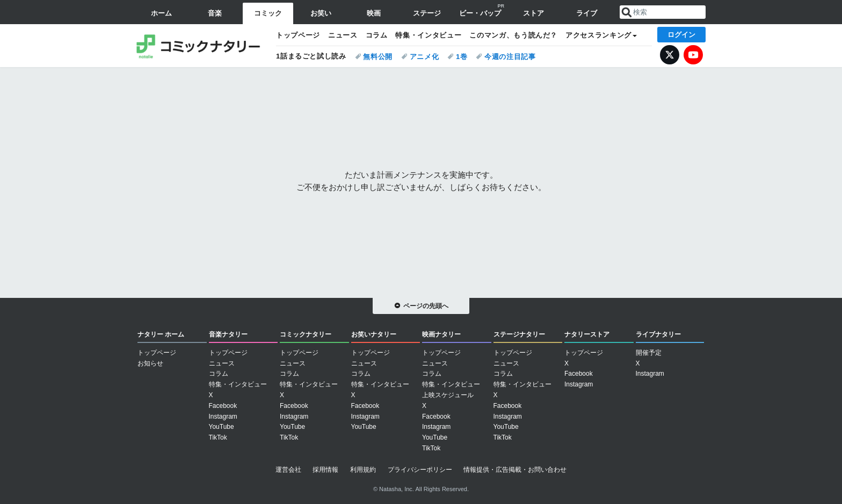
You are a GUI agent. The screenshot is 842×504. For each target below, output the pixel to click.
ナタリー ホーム (161, 334)
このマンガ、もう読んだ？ (513, 35)
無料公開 (378, 57)
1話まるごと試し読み (311, 56)
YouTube (693, 55)
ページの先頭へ (426, 306)
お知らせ (150, 363)
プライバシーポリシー (420, 470)
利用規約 (363, 470)
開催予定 (649, 353)
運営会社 (288, 470)
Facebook (223, 406)
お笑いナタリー (374, 334)
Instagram (223, 417)
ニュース (343, 35)
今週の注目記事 (510, 57)
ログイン (681, 35)
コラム (377, 35)
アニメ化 (424, 57)
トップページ (298, 35)
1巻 (462, 57)
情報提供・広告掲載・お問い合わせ (515, 470)
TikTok (218, 437)
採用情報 (325, 470)
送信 (627, 12)
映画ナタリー (441, 334)
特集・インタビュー (428, 35)
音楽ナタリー (228, 334)
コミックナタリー (201, 46)
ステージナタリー (519, 334)
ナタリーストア (587, 334)
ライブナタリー (658, 334)
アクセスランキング (598, 35)
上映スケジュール (448, 395)
